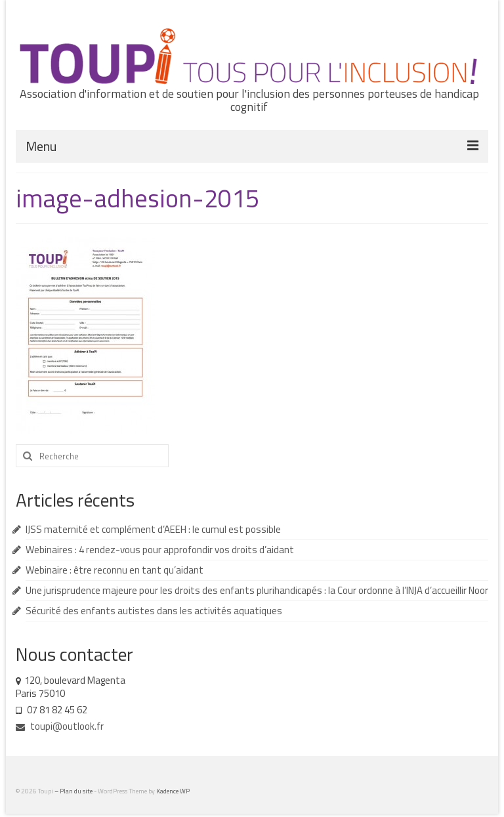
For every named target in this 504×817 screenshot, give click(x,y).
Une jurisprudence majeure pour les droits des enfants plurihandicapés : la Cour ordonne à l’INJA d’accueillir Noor (257, 590)
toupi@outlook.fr (60, 726)
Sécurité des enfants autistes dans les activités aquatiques (154, 611)
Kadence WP (173, 791)
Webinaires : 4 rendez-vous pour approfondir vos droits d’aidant (160, 550)
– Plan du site (74, 791)
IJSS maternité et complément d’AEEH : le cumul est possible (153, 529)
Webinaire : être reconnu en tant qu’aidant (115, 570)
